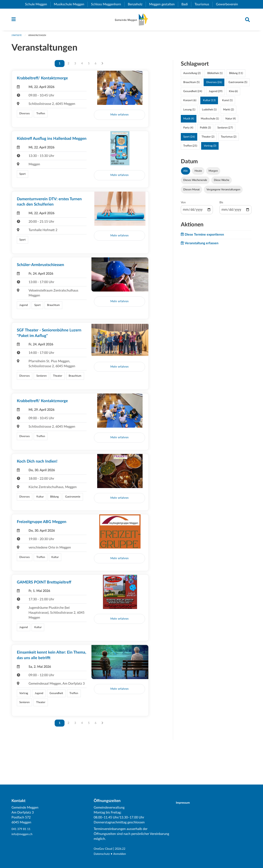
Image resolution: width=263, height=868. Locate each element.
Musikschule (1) (210, 120)
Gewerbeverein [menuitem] (229, 4)
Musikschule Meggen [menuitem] (71, 4)
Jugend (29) (216, 93)
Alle (186, 173)
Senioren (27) (225, 130)
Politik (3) (205, 130)
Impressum (185, 803)
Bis (221, 204)
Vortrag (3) (210, 148)
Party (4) (188, 130)
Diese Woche (222, 182)
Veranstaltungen (40, 37)
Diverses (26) (214, 84)
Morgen (213, 173)
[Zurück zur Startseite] (131, 21)
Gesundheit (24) (193, 93)
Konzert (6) (190, 102)
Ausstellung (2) (192, 75)
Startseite (17, 37)
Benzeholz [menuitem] (137, 4)
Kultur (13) (209, 102)
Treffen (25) (190, 148)
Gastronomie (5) (238, 84)
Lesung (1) (189, 111)
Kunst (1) (227, 102)
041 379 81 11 (22, 829)
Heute (198, 173)
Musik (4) (189, 120)
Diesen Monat (191, 191)
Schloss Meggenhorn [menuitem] (108, 4)
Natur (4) (231, 120)
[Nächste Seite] (102, 66)
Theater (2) (208, 139)
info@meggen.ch (23, 834)
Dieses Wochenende (195, 182)
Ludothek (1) (209, 111)
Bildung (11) (236, 75)
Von (183, 204)
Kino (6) (233, 93)
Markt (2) (228, 111)
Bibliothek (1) (215, 75)
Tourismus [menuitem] (204, 4)
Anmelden (123, 854)
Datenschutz (103, 854)
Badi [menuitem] (186, 4)
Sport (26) (189, 139)
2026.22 (124, 849)
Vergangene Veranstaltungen (223, 191)
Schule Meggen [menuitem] (38, 4)
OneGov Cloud (104, 849)
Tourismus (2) (229, 139)
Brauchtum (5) (191, 84)
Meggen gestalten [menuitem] (164, 4)
